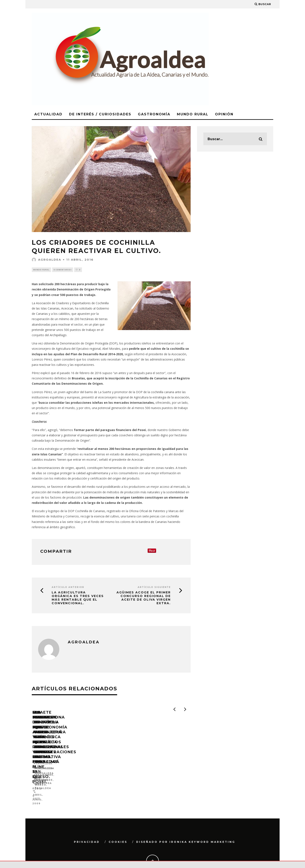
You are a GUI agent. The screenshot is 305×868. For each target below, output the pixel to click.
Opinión (224, 114)
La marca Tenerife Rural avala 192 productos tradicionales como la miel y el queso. (151, 769)
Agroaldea (46, 260)
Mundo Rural (193, 114)
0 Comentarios (63, 270)
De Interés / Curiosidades (100, 114)
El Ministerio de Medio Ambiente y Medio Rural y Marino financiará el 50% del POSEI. (69, 772)
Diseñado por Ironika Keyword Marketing (186, 826)
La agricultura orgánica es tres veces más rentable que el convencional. (78, 598)
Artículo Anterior (68, 588)
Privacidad (87, 826)
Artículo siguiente (154, 588)
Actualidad (48, 114)
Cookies (118, 826)
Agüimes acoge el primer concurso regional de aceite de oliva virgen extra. (144, 598)
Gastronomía (154, 114)
